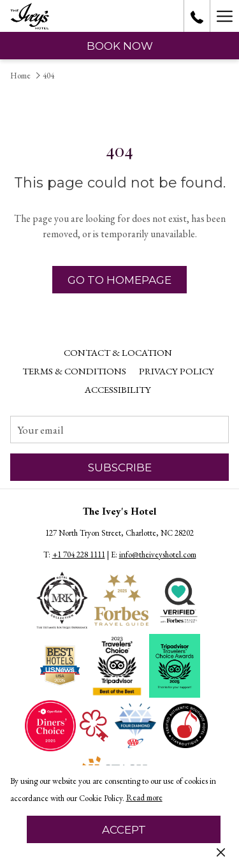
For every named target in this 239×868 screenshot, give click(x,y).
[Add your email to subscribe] (119, 430)
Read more (145, 798)
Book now (120, 46)
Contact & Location (118, 352)
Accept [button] (124, 830)
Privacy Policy (177, 371)
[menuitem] (118, 353)
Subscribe (120, 467)
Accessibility (118, 389)
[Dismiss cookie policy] (221, 851)
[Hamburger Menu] (224, 16)
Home (20, 76)
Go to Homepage (119, 280)
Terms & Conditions (74, 371)
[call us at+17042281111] (197, 16)
